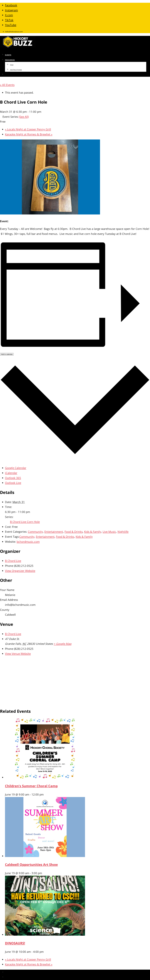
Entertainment (54, 532)
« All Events (7, 85)
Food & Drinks (74, 532)
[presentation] (45, 777)
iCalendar (11, 473)
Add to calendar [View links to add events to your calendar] (7, 354)
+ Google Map (62, 644)
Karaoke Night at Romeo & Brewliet (29, 134)
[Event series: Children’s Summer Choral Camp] (45, 794)
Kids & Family (93, 532)
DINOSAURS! (15, 943)
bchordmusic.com (28, 542)
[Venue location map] (75, 681)
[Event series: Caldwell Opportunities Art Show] (44, 873)
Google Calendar (16, 468)
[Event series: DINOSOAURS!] (45, 952)
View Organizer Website (20, 571)
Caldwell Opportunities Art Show (31, 865)
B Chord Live (13, 561)
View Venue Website (18, 654)
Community (35, 532)
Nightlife (123, 532)
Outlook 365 (13, 478)
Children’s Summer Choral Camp (31, 786)
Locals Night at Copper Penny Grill (28, 129)
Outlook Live (13, 483)
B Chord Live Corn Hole (25, 522)
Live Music (109, 532)
